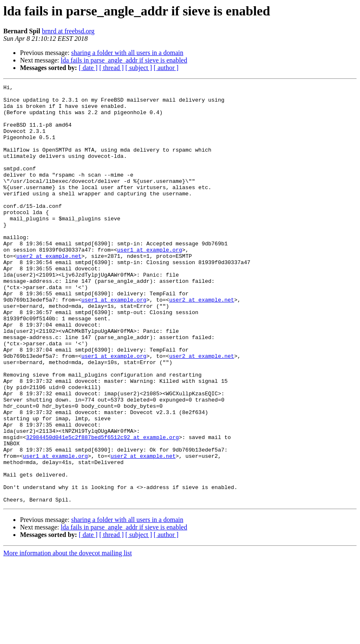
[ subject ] (139, 68)
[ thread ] (111, 68)
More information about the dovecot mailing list (67, 637)
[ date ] (88, 68)
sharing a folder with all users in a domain (127, 53)
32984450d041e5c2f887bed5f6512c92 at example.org (103, 508)
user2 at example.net (49, 291)
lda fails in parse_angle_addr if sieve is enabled (124, 60)
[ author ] (166, 68)
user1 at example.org (150, 283)
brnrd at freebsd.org (68, 31)
